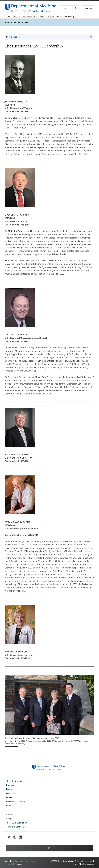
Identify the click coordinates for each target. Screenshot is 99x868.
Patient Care (11, 793)
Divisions (10, 785)
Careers (9, 815)
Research (10, 797)
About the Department (16, 781)
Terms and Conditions (15, 827)
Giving (9, 819)
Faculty (9, 789)
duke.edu (31, 861)
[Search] (76, 8)
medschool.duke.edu (13, 861)
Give (50, 848)
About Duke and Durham (17, 823)
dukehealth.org (16, 864)
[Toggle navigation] (88, 8)
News (9, 805)
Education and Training (16, 801)
